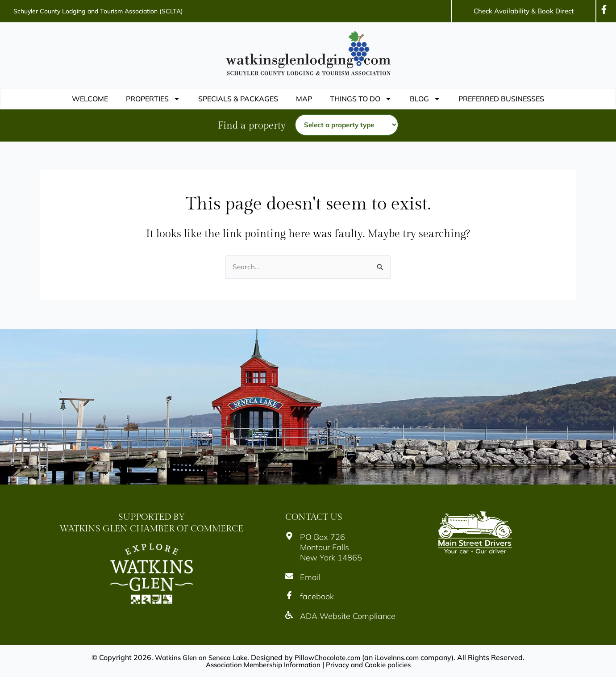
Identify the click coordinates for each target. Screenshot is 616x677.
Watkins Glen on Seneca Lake (198, 657)
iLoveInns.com (402, 657)
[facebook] (289, 595)
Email (310, 577)
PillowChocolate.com (329, 657)
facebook (317, 596)
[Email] (289, 576)
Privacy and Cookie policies (372, 664)
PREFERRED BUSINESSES (501, 99)
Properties (153, 99)
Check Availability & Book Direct (524, 11)
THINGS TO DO (361, 99)
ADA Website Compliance (348, 616)
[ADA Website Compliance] (289, 615)
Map (304, 99)
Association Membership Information (260, 664)
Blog (425, 99)
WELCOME (90, 99)
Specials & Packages (238, 99)
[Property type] (347, 125)
